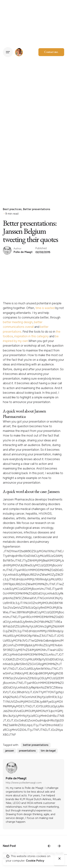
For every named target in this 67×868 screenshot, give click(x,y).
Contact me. (51, 52)
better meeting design (18, 322)
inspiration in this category (31, 336)
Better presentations (37, 209)
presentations (27, 751)
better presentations (36, 745)
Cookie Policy (35, 861)
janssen (9, 751)
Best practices (12, 209)
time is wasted (45, 308)
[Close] (59, 859)
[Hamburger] (8, 52)
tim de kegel (48, 751)
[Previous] (49, 846)
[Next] (59, 846)
